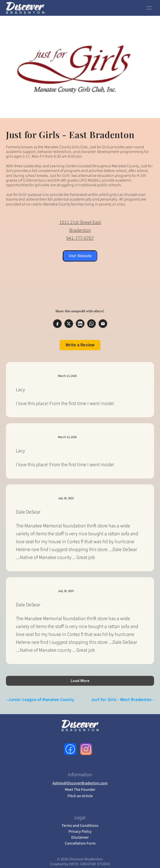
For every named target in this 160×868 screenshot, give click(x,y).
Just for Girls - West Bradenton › (123, 700)
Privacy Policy (80, 831)
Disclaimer (80, 837)
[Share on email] (103, 324)
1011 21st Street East (80, 222)
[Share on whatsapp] (91, 324)
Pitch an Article (80, 796)
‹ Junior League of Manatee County (40, 700)
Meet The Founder (80, 790)
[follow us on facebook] (70, 749)
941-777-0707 (80, 238)
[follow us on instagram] (86, 749)
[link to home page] (25, 8)
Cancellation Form (80, 843)
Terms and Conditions (80, 826)
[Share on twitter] (69, 324)
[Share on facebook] (57, 324)
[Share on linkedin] (80, 324)
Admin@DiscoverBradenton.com (80, 783)
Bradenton (80, 230)
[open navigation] (149, 8)
